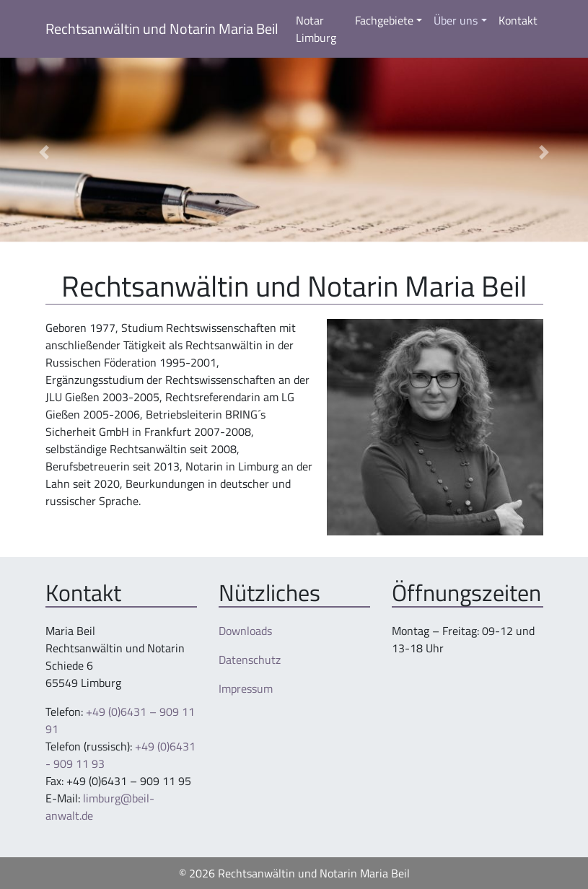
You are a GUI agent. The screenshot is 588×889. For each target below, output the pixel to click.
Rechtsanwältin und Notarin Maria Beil (162, 29)
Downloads (245, 631)
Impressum (246, 688)
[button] (44, 153)
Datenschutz (250, 660)
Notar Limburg (316, 29)
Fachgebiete (384, 20)
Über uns (456, 20)
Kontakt (518, 20)
